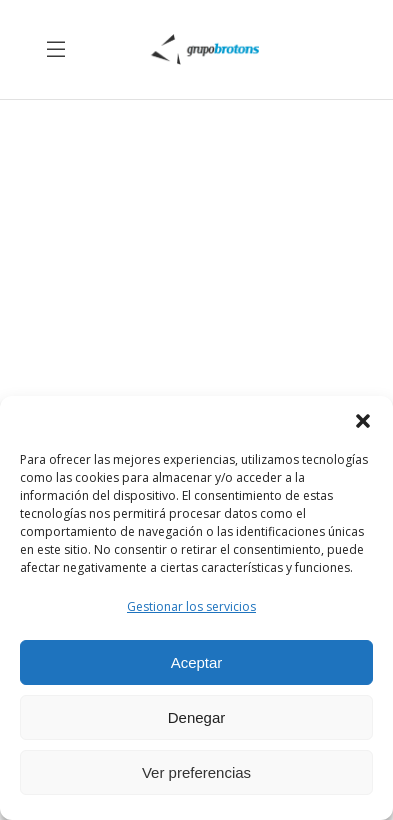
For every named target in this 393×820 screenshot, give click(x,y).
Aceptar (197, 662)
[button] (363, 421)
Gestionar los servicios (191, 606)
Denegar (197, 717)
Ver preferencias (196, 772)
